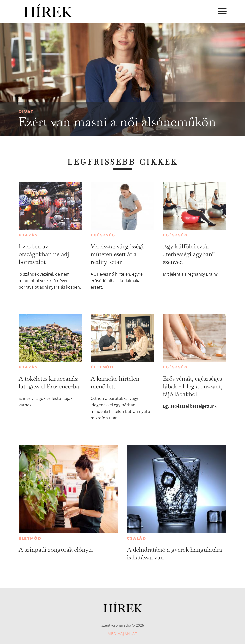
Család (137, 538)
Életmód (102, 367)
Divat (26, 112)
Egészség (103, 235)
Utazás (28, 235)
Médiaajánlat (122, 634)
